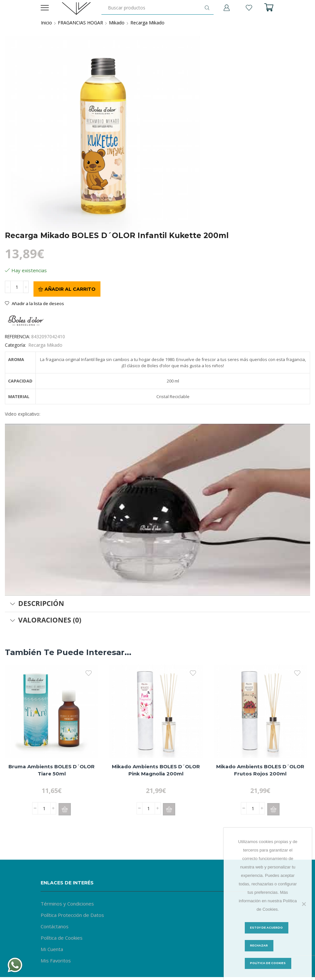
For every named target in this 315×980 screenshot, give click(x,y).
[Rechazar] (304, 904)
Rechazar (259, 946)
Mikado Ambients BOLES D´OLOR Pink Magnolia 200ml (156, 770)
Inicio (46, 23)
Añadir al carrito (70, 289)
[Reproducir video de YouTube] (157, 509)
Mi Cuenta (53, 951)
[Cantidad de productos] (17, 289)
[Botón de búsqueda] (207, 8)
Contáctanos (56, 927)
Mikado (117, 23)
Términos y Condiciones (69, 903)
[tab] (157, 603)
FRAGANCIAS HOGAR (80, 23)
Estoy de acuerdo (268, 927)
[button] (65, 809)
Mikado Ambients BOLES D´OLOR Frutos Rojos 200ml (260, 770)
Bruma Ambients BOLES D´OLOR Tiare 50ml (52, 770)
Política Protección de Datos (74, 915)
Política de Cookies (63, 939)
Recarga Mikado (147, 23)
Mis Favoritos (57, 963)
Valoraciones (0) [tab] (46, 620)
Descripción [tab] (37, 603)
